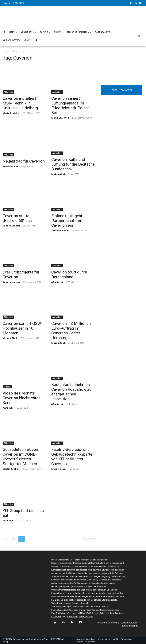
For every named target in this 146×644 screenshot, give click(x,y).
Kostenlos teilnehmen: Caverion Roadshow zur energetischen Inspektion (72, 392)
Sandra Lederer (11, 226)
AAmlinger (57, 282)
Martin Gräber (11, 469)
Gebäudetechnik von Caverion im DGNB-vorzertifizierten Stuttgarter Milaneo (20, 457)
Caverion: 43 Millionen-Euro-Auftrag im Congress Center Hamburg (72, 331)
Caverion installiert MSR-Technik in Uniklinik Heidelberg (20, 103)
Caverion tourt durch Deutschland (69, 275)
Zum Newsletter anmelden (122, 92)
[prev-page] (6, 539)
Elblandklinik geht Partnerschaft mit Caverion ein (67, 221)
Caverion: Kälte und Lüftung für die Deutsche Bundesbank (73, 164)
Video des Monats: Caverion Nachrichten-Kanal (22, 398)
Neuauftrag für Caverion (24, 161)
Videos (7, 387)
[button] (139, 36)
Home (6, 51)
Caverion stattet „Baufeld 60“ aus (17, 218)
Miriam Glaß (58, 174)
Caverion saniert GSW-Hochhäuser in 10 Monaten (22, 328)
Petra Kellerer (10, 166)
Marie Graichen (12, 113)
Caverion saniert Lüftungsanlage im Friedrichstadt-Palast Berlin (70, 106)
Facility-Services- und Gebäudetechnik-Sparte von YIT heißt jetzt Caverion (72, 457)
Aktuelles (8, 92)
